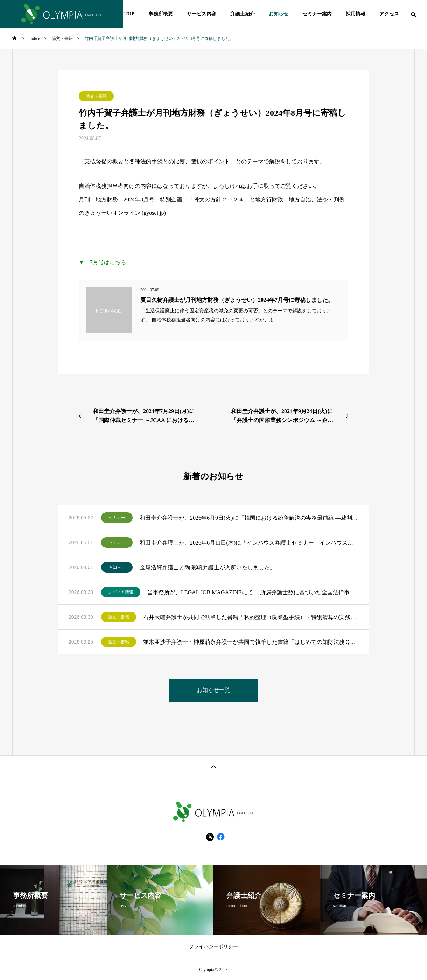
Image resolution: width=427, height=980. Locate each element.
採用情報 (356, 14)
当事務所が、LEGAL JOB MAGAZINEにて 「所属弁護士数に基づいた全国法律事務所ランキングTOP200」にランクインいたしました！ (253, 592)
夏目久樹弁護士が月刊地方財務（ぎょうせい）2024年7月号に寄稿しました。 (237, 300)
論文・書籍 (96, 96)
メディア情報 (121, 592)
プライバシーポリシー (213, 947)
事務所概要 (161, 14)
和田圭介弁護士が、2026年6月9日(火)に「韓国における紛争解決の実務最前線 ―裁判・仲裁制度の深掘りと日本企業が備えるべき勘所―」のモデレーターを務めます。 (249, 518)
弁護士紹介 (243, 14)
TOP (129, 14)
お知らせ (279, 14)
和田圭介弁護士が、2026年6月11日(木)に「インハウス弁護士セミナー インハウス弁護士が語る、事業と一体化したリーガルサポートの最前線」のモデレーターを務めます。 (249, 543)
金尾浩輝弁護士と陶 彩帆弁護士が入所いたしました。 (208, 567)
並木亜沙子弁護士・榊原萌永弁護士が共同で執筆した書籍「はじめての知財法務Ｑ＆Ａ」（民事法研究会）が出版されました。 (251, 642)
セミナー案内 (317, 14)
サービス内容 (202, 14)
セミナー (117, 518)
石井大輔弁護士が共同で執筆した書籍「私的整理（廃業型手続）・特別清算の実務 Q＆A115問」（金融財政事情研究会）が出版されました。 (251, 617)
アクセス (389, 14)
